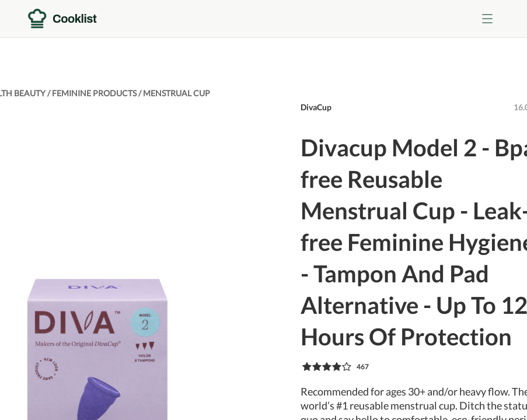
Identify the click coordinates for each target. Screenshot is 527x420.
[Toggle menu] (487, 19)
